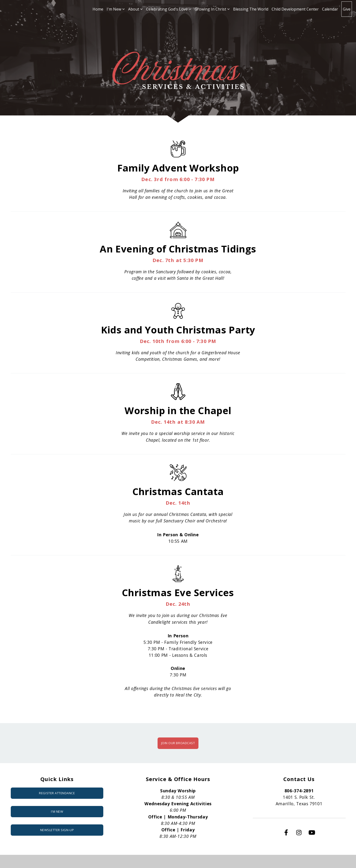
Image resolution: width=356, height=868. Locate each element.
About (135, 9)
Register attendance (57, 793)
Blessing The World (251, 9)
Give (347, 9)
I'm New (116, 9)
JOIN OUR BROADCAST (178, 743)
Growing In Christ (212, 9)
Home (98, 9)
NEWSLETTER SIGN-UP (57, 830)
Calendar (330, 9)
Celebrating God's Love (169, 9)
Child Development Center (295, 9)
